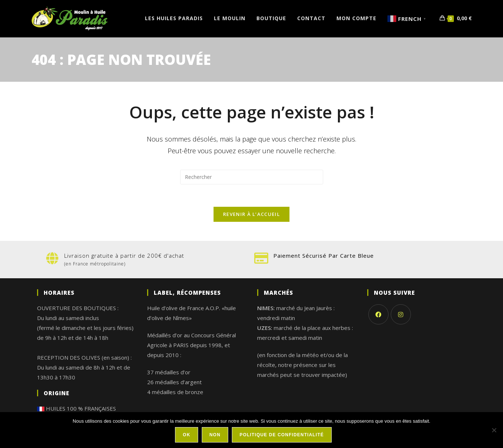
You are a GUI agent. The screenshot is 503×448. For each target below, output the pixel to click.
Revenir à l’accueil (251, 214)
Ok (186, 435)
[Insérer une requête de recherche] (252, 177)
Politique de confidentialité (282, 435)
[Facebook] (378, 314)
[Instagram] (401, 314)
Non (215, 435)
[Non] (494, 430)
